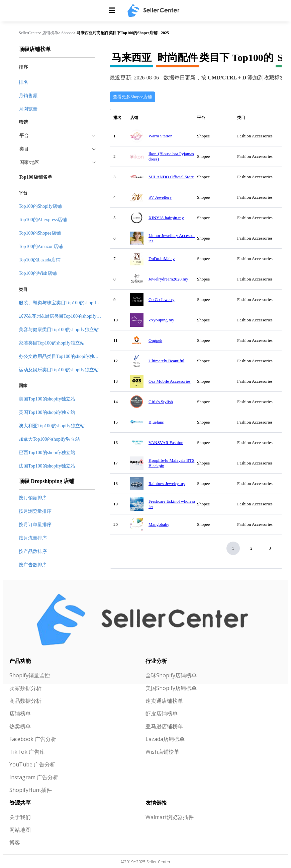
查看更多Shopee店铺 (132, 97)
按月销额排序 (33, 498)
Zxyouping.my (161, 320)
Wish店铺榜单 (162, 752)
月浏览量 (28, 109)
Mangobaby (159, 524)
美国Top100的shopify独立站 (47, 399)
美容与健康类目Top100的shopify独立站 (59, 330)
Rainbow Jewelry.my (167, 483)
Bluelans (156, 422)
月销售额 (28, 96)
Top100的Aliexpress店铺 (43, 220)
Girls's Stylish (161, 402)
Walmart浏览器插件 (170, 817)
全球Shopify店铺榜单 (171, 675)
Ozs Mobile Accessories (170, 381)
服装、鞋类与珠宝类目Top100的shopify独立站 (66, 303)
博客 (15, 843)
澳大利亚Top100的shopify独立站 (52, 426)
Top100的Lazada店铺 (40, 260)
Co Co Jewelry (161, 299)
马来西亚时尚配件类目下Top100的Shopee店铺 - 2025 (123, 33)
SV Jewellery (160, 197)
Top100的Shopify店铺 (40, 206)
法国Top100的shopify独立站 (47, 466)
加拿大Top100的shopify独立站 (49, 439)
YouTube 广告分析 (32, 764)
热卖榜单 (20, 726)
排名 (23, 82)
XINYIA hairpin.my (166, 218)
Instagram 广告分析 (34, 777)
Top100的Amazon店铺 (41, 246)
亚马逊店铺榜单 (164, 726)
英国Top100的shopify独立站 (47, 412)
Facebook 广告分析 (33, 739)
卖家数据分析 (25, 688)
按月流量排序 (33, 538)
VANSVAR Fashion (166, 443)
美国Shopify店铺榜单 (171, 688)
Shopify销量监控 (30, 675)
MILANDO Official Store (171, 177)
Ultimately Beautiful (166, 361)
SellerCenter (29, 33)
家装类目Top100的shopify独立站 (52, 343)
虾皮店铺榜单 (162, 714)
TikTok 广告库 (27, 752)
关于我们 (20, 817)
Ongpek (155, 340)
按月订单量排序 (35, 525)
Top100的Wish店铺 (38, 273)
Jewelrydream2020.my (168, 279)
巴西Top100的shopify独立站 (47, 453)
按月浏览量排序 (35, 511)
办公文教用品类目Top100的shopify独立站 (61, 356)
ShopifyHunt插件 (31, 790)
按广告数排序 (33, 565)
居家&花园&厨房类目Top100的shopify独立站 (65, 316)
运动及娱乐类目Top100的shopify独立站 (59, 370)
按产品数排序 (33, 551)
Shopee (67, 33)
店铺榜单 (50, 33)
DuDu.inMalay (162, 259)
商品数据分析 (25, 701)
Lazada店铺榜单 (165, 739)
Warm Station (161, 136)
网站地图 (20, 830)
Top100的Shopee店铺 (40, 233)
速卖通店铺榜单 (164, 701)
